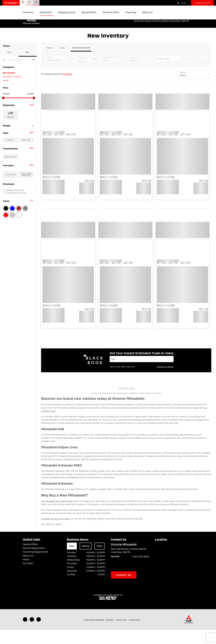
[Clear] (34, 74)
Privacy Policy (135, 634)
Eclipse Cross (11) (10, 144)
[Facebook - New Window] (25, 634)
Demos (6, 95)
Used (9, 66)
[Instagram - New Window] (39, 634)
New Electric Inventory (12, 91)
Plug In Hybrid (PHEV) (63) (26, 204)
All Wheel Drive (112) (15, 220)
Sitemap (110, 634)
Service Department (34, 562)
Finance (49, 62)
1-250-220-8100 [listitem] (184, 18)
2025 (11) (10, 169)
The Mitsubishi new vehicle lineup (57, 515)
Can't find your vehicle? (165, 381)
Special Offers (30, 558)
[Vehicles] (142, 373)
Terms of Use (121, 634)
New (27, 66)
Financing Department (35, 566)
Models (18, 140)
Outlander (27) (9, 148)
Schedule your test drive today (55, 533)
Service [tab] (86, 560)
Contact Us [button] (124, 589)
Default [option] (183, 89)
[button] (11, 3)
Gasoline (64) (10, 204)
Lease (62, 62)
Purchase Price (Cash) (81, 62)
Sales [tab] (72, 560)
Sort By (183, 87)
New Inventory (9, 87)
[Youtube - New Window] (32, 634)
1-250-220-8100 (140, 571)
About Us (28, 570)
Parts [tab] (99, 560)
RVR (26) (6, 155)
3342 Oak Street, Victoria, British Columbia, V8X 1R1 (163, 21)
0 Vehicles (68, 88)
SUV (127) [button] (10, 131)
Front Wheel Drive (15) (16, 222)
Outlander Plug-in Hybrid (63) (15, 151)
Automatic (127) (10, 186)
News (26, 574)
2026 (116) (26, 169)
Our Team (28, 577)
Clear (31, 119)
